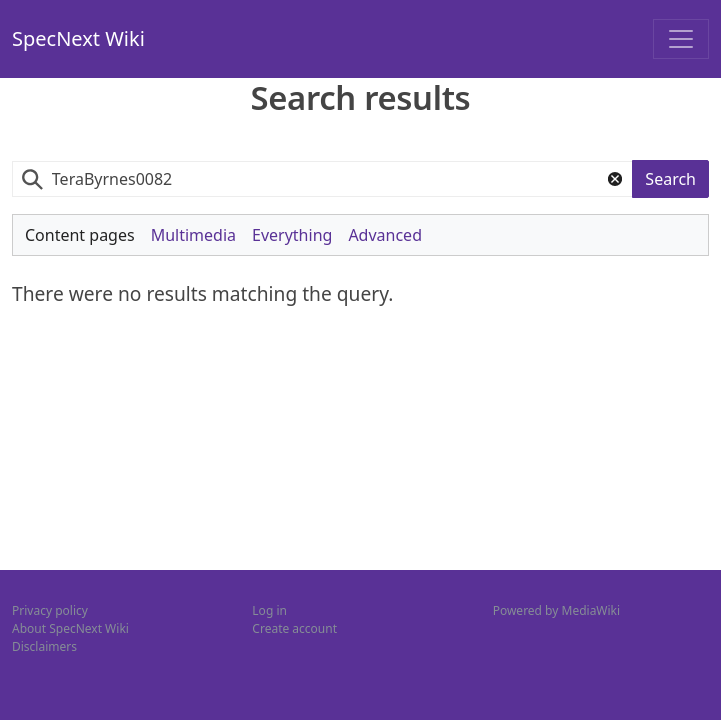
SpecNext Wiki (78, 38)
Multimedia (193, 235)
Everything (292, 235)
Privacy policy (50, 610)
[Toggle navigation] (681, 39)
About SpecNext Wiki (70, 628)
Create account (294, 628)
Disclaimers (44, 646)
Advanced (385, 235)
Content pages (80, 235)
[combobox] (322, 179)
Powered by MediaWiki (556, 610)
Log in (269, 610)
